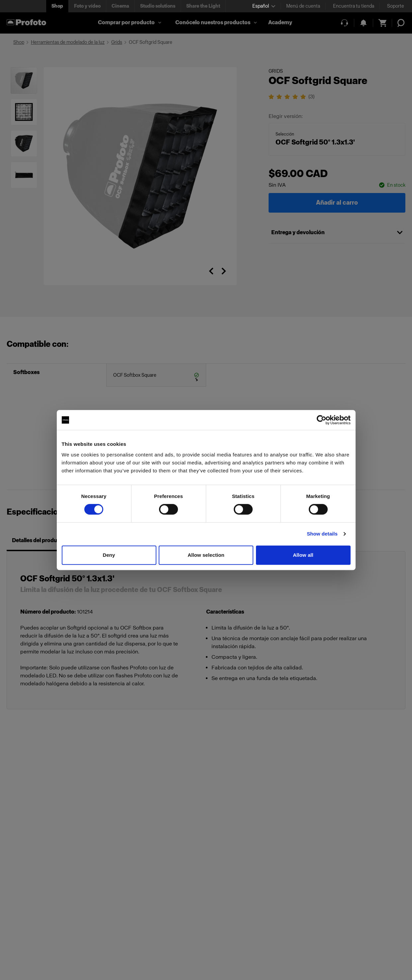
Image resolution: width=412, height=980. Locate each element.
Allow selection (206, 555)
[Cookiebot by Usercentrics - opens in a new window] (322, 420)
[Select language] (264, 6)
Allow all (303, 555)
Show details (322, 534)
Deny (109, 555)
